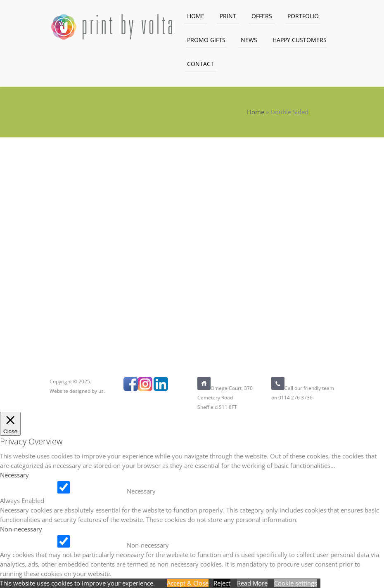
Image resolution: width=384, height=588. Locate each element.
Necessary (141, 491)
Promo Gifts (206, 40)
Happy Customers (300, 40)
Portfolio (303, 16)
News (249, 40)
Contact (200, 64)
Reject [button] (222, 583)
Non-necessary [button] (21, 529)
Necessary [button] (14, 475)
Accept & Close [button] (188, 583)
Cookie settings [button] (296, 583)
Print (228, 16)
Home (196, 16)
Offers (262, 16)
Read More (252, 583)
